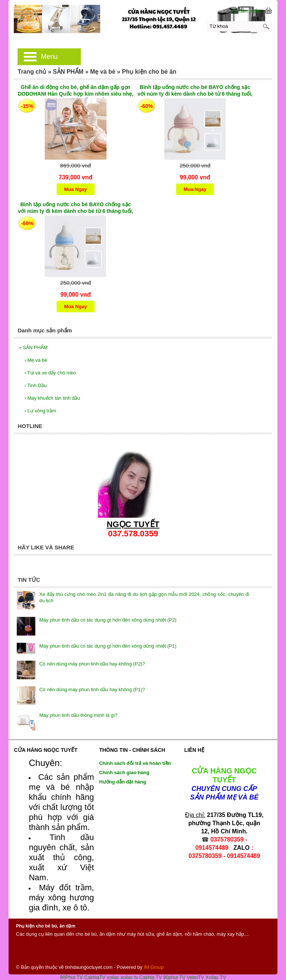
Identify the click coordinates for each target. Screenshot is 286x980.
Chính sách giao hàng (124, 772)
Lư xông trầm (40, 411)
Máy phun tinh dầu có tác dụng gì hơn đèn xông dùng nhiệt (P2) (108, 620)
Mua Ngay (75, 189)
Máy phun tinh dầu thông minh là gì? (78, 715)
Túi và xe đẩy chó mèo (50, 373)
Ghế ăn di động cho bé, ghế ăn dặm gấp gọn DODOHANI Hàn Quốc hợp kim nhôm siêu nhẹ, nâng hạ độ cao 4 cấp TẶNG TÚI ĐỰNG (76, 91)
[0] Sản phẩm (247, 11)
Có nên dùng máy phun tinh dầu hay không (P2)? (92, 664)
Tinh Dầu (35, 385)
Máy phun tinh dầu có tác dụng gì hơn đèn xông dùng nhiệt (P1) (108, 646)
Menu (49, 57)
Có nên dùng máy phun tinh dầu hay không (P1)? (92, 689)
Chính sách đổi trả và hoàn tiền (135, 763)
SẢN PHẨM (33, 347)
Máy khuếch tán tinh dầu (52, 398)
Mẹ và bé (36, 360)
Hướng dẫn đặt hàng (123, 782)
